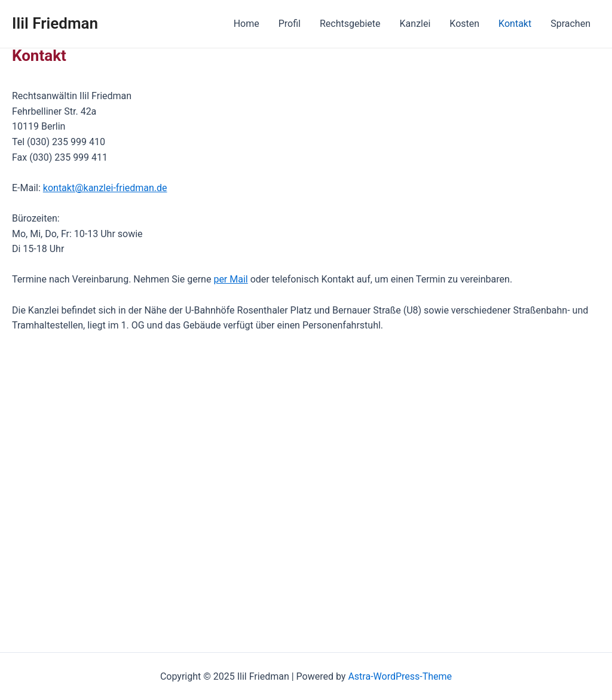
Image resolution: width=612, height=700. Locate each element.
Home (247, 24)
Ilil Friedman (55, 23)
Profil (290, 24)
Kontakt (515, 24)
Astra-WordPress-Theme (400, 676)
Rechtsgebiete (350, 24)
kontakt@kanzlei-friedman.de (105, 188)
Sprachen (570, 24)
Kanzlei (415, 24)
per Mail (230, 279)
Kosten (464, 24)
